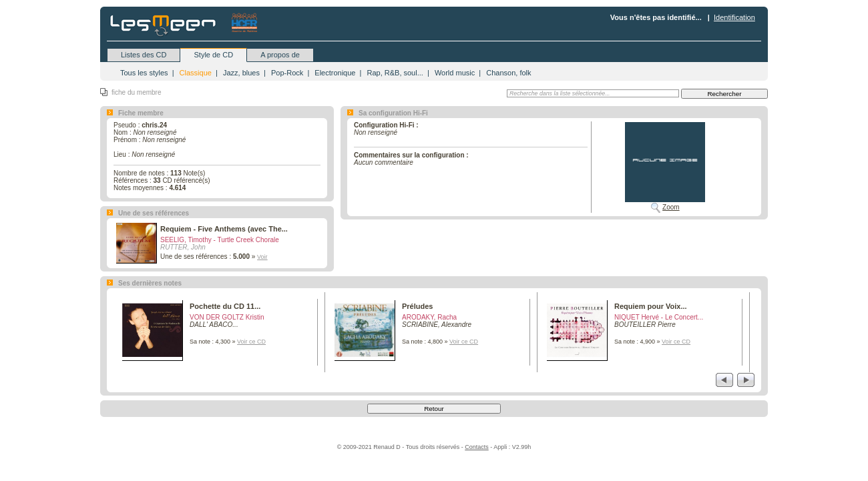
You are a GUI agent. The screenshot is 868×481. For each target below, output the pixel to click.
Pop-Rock (287, 73)
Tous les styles (144, 73)
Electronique (335, 73)
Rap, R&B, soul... (395, 73)
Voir (262, 257)
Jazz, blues (241, 73)
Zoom (671, 207)
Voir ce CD (251, 342)
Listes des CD (144, 55)
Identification (734, 17)
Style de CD (213, 55)
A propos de (280, 55)
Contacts (477, 447)
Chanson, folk (508, 73)
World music (455, 73)
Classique (196, 73)
